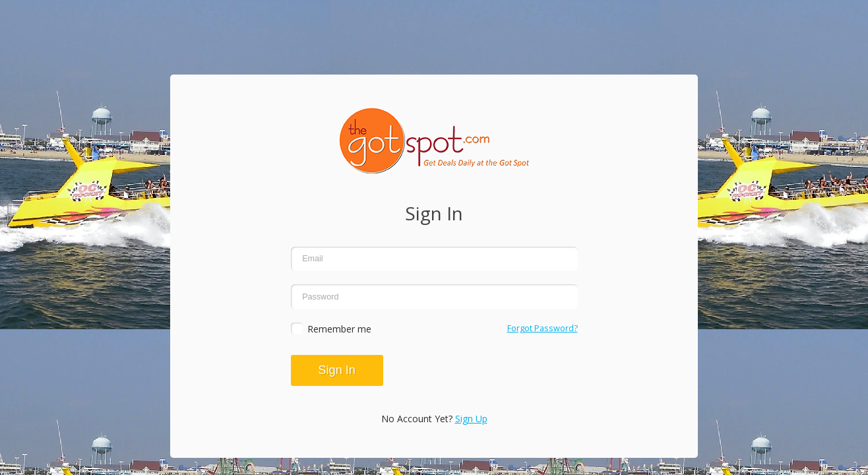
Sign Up (471, 419)
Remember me (339, 329)
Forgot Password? (542, 328)
